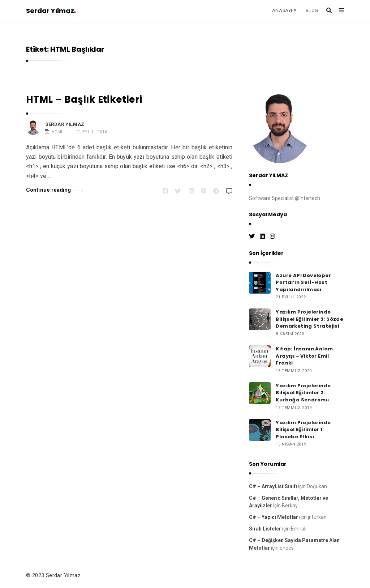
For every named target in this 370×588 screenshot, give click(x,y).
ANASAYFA (285, 10)
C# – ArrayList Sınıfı (273, 486)
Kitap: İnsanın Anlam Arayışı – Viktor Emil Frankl (304, 356)
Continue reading (55, 189)
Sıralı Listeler (265, 529)
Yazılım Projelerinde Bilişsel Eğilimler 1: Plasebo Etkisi (303, 430)
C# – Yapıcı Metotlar (274, 517)
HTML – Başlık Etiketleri (84, 99)
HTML (58, 132)
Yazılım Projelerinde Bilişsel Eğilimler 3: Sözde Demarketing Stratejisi (309, 319)
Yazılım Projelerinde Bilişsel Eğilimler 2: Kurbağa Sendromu (303, 393)
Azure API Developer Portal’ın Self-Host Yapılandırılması (303, 282)
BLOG (312, 10)
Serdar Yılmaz (51, 11)
